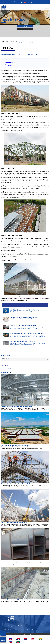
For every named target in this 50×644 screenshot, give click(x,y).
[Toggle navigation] (47, 7)
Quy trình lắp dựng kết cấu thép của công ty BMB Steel (14, 523)
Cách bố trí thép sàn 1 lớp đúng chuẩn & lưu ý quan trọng (24, 317)
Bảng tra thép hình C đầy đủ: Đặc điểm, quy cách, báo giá (24, 342)
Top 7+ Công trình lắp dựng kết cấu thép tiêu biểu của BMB (15, 445)
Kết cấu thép (20, 42)
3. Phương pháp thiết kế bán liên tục (9, 66)
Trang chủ (4, 42)
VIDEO (25, 29)
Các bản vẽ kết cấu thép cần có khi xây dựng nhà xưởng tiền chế (16, 407)
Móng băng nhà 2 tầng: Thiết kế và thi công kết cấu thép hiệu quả (17, 600)
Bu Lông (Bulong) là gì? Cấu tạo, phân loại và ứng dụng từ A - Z (25, 309)
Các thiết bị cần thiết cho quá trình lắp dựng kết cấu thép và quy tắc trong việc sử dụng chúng (24, 484)
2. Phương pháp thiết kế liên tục (8, 64)
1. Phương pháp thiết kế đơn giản (8, 62)
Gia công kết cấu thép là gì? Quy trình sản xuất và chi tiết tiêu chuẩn (26, 334)
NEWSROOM (11, 42)
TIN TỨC (25, 26)
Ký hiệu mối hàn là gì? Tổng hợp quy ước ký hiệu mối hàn (23, 325)
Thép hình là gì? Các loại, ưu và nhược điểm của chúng (14, 561)
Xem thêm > (44, 350)
